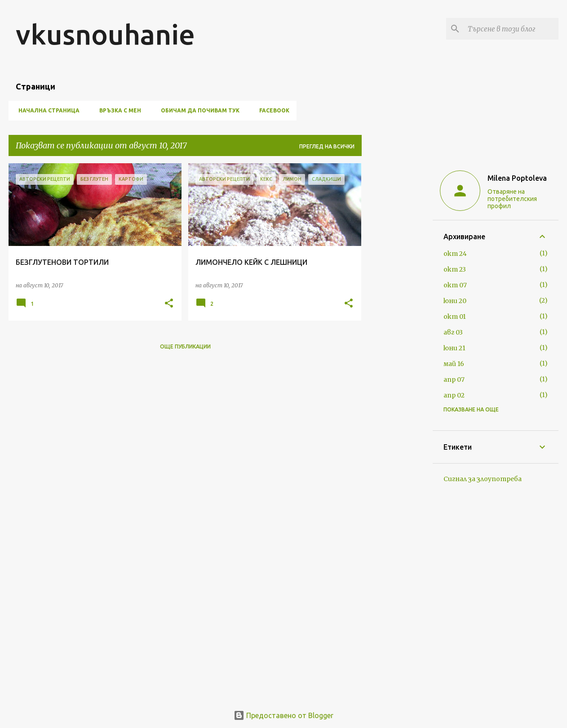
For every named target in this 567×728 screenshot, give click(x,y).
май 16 (454, 364)
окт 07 (455, 285)
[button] (169, 304)
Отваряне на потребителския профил (512, 199)
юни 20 (455, 301)
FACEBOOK (272, 110)
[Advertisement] (397, 298)
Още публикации (185, 346)
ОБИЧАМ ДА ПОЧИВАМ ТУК (197, 110)
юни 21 (454, 348)
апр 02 (454, 395)
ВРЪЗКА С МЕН (117, 110)
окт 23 (455, 269)
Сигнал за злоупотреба (483, 479)
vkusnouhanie (105, 34)
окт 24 (455, 254)
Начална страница (46, 110)
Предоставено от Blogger (283, 715)
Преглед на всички (327, 146)
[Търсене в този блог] (511, 29)
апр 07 (454, 380)
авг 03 (453, 332)
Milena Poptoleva (517, 178)
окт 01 (455, 317)
